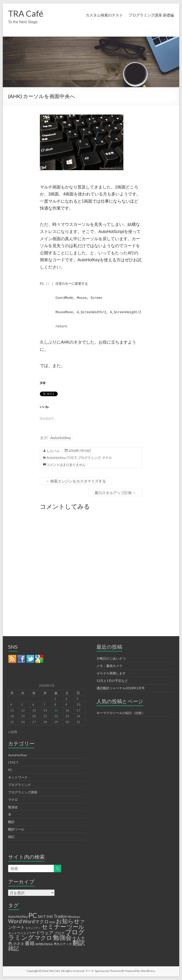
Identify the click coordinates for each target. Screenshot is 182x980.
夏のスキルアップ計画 (115, 493)
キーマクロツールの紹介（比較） (121, 713)
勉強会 (13, 807)
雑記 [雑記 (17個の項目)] (13, 948)
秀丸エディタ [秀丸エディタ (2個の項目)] (63, 944)
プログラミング (89, 458)
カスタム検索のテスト (104, 15)
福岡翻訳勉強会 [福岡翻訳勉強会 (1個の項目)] (44, 944)
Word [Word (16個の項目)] (15, 921)
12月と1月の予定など (112, 681)
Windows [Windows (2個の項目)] (74, 917)
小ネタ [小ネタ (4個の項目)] (19, 943)
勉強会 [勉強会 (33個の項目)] (62, 937)
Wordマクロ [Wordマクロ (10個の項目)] (36, 921)
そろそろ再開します (111, 673)
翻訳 (11, 822)
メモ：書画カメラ (109, 666)
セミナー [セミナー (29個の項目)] (54, 926)
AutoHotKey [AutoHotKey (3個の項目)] (18, 917)
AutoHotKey (61, 438)
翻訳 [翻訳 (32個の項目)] (79, 943)
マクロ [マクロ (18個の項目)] (43, 938)
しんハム (53, 451)
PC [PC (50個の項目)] (33, 915)
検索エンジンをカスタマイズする (76, 481)
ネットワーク (18, 777)
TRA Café (26, 13)
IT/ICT (72, 458)
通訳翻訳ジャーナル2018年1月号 (121, 688)
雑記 (11, 837)
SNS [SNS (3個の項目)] (50, 917)
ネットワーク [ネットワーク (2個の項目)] (17, 933)
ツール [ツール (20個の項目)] (76, 927)
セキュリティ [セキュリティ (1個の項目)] (33, 928)
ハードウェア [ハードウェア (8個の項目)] (40, 933)
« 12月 (13, 732)
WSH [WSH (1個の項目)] (52, 922)
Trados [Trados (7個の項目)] (60, 916)
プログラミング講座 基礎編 (151, 15)
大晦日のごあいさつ (111, 658)
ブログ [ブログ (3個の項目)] (59, 933)
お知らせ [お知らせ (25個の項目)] (68, 921)
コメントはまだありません (66, 464)
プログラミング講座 (23, 792)
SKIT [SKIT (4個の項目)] (42, 916)
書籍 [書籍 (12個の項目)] (30, 943)
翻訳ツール (16, 829)
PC (10, 770)
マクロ (107, 458)
